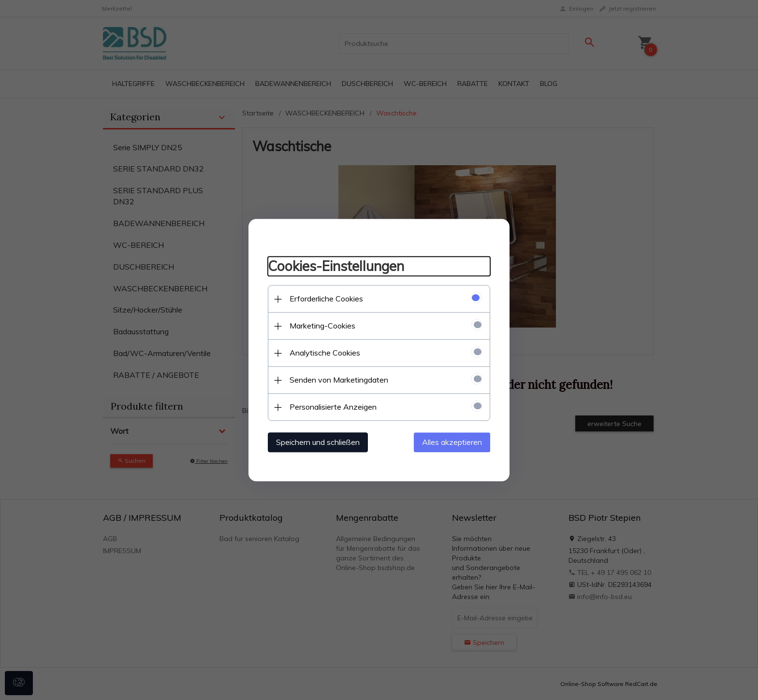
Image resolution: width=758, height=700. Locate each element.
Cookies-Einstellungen (336, 266)
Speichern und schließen (318, 442)
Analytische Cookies (325, 353)
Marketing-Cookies (322, 326)
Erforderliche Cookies (326, 299)
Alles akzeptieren (452, 442)
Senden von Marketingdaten (339, 380)
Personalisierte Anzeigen (333, 407)
